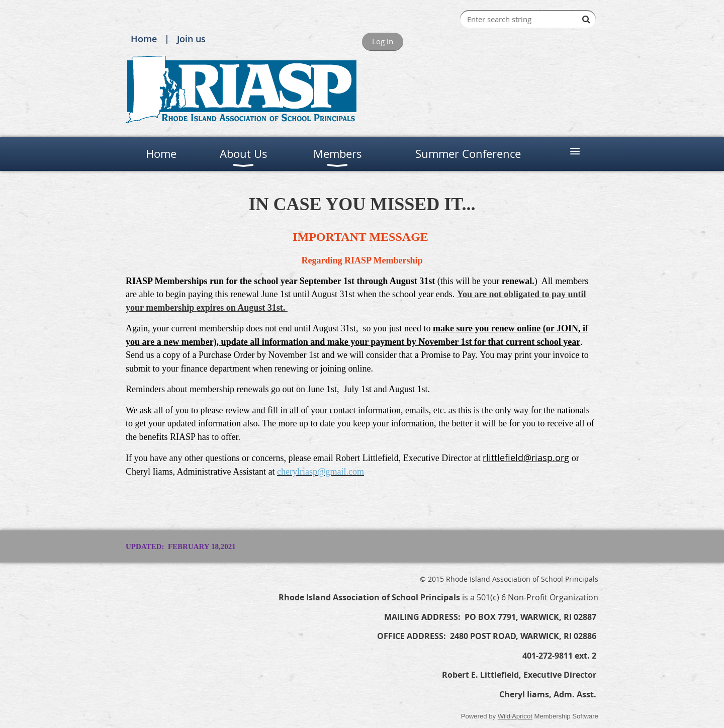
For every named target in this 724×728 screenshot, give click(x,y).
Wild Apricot (515, 716)
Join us (191, 39)
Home (144, 39)
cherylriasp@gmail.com (321, 472)
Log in (383, 41)
